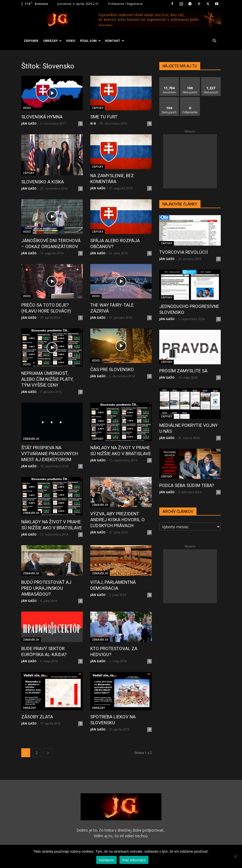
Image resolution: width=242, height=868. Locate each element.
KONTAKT (115, 41)
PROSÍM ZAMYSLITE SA (183, 371)
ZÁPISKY (98, 108)
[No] (235, 856)
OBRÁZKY (52, 41)
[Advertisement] (190, 161)
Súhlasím (106, 860)
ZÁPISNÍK (31, 41)
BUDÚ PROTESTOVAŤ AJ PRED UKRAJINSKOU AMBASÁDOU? (46, 588)
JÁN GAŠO (29, 123)
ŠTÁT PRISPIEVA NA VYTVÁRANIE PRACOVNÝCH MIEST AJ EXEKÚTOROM (50, 454)
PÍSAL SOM (90, 41)
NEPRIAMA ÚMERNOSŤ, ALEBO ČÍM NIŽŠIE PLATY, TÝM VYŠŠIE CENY (47, 379)
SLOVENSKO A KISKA (43, 182)
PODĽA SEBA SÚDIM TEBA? (187, 485)
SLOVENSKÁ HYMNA (42, 117)
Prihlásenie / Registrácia (125, 4)
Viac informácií (134, 860)
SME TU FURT (104, 117)
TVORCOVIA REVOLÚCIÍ (184, 252)
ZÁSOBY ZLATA (37, 717)
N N (93, 123)
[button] (214, 41)
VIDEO (71, 41)
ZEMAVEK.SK (31, 439)
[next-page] (48, 747)
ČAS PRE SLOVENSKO (112, 369)
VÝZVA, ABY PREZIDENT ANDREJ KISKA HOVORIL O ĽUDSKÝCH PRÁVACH (117, 520)
